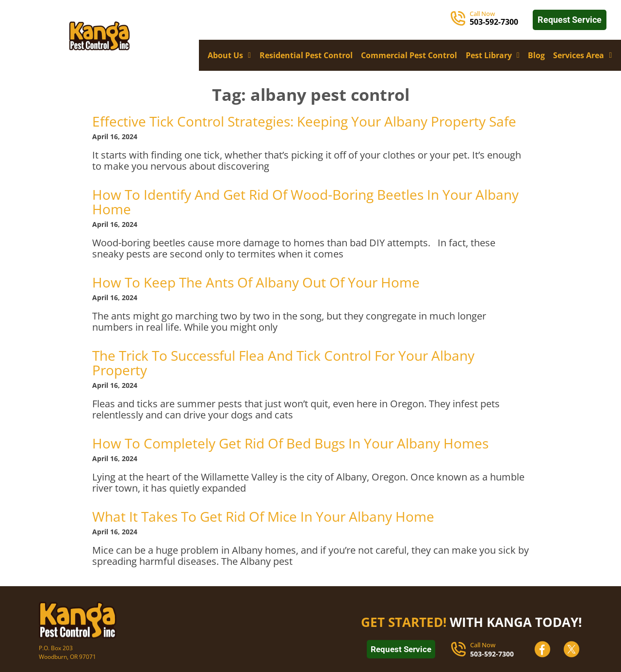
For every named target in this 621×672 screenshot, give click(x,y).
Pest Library (493, 55)
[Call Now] (458, 18)
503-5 (480, 22)
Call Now (482, 14)
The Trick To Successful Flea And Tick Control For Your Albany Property (283, 363)
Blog (536, 55)
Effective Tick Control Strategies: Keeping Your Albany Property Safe (304, 121)
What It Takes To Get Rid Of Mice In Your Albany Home (263, 516)
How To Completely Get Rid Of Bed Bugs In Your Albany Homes (290, 443)
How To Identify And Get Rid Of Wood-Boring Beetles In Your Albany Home (305, 202)
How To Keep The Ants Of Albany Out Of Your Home (256, 282)
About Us (229, 55)
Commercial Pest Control (409, 55)
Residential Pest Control (306, 55)
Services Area (582, 55)
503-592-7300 (492, 654)
